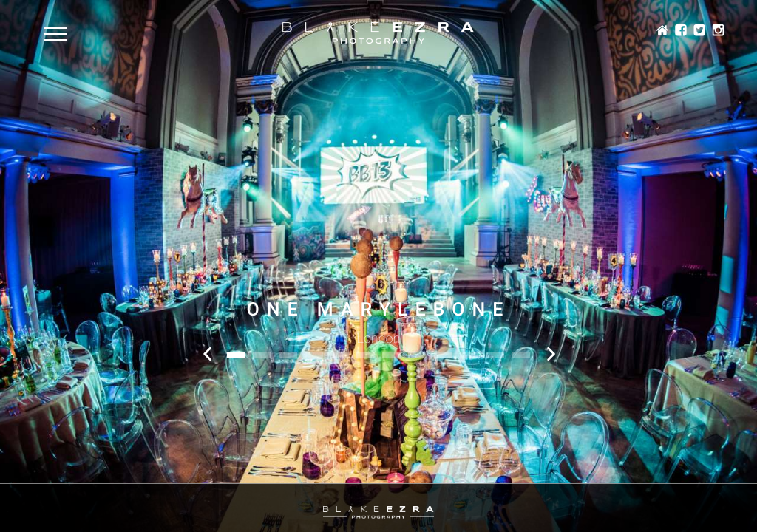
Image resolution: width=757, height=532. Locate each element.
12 (521, 355)
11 (495, 355)
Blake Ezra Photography (378, 33)
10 (469, 355)
